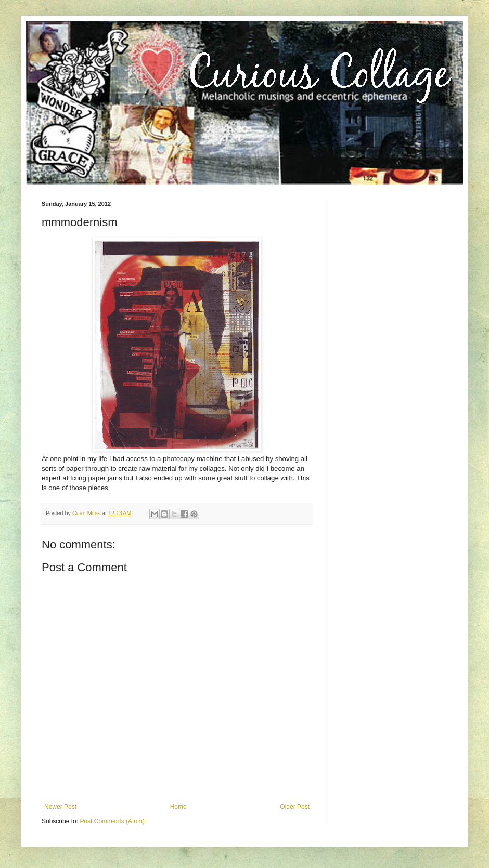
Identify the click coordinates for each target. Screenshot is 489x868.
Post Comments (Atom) (112, 821)
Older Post (295, 807)
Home (178, 807)
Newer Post (60, 807)
